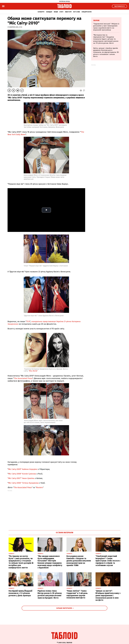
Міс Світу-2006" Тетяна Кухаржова (23, 483)
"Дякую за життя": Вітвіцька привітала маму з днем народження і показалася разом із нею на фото (108, 595)
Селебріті (41, 12)
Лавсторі (68, 12)
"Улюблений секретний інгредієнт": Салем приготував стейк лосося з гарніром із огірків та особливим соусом (108, 561)
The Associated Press (23, 378)
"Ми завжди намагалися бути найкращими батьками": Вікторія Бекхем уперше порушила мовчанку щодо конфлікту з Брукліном (50, 562)
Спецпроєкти (86, 12)
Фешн (56, 12)
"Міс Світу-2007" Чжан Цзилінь (21, 478)
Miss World (33, 371)
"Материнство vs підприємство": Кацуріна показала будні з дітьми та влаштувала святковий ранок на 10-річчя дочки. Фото (106, 39)
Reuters (39, 487)
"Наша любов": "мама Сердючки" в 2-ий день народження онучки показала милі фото (77, 594)
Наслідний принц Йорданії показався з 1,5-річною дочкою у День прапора (20, 593)
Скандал (49, 12)
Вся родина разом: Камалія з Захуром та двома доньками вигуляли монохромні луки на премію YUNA (79, 561)
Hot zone (77, 12)
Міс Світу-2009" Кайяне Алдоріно (23, 469)
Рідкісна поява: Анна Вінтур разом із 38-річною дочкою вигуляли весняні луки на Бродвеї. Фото (50, 594)
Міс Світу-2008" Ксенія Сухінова (22, 474)
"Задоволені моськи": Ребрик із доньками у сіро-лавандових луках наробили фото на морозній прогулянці (106, 27)
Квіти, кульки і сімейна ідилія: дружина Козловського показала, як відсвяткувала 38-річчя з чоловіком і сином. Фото (106, 52)
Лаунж (96, 20)
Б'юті (61, 12)
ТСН (28, 321)
